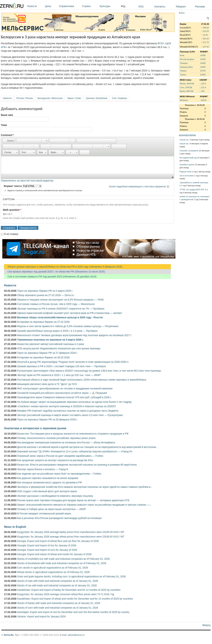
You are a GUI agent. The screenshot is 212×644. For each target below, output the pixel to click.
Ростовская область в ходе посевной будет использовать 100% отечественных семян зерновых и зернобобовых (82, 380)
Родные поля (185, 172)
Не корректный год (188, 158)
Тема (4, 125)
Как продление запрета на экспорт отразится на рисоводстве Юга (55, 460)
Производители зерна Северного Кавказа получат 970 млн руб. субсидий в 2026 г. (64, 397)
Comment (7, 135)
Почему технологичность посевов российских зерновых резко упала (56, 438)
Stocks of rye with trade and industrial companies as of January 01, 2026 (57, 585)
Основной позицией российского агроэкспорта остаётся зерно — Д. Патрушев (62, 393)
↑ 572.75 (205, 42)
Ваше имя (7, 115)
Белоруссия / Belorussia (50, 98)
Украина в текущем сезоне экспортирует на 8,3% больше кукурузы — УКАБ (60, 300)
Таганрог (184, 63)
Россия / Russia (25, 98)
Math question (12, 210)
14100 (203, 59)
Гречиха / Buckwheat (97, 98)
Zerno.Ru (9, 635)
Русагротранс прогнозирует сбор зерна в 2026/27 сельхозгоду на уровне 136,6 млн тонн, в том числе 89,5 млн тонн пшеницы (89, 371)
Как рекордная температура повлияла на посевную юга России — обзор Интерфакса (66, 442)
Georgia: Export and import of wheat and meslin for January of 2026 (54, 554)
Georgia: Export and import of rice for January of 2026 (47, 545)
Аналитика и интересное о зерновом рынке (35, 428)
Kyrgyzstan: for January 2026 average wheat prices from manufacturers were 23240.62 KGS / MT (71, 537)
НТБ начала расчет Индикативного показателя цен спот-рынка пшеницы (59, 348)
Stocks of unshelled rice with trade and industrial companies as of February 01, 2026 (63, 559)
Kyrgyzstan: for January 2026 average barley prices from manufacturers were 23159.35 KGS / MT (71, 532)
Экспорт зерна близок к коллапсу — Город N (43, 469)
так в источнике (187, 176)
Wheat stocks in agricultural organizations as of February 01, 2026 (53, 572)
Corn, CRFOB (186, 87)
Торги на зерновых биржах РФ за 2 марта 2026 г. (45, 291)
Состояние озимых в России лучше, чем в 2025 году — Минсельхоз (56, 304)
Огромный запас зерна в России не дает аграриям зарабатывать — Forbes (60, 456)
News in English (15, 527)
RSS (141, 7)
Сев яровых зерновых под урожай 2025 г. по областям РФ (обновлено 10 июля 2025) (54, 272)
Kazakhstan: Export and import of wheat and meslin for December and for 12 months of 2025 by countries (75, 599)
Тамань (183, 71)
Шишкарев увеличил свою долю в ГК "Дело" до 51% (47, 384)
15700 (203, 71)
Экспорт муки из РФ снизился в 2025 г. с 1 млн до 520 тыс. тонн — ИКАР (59, 375)
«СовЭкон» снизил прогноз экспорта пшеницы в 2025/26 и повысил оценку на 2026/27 (67, 406)
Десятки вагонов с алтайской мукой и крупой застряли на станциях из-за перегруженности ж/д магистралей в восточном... (87, 447)
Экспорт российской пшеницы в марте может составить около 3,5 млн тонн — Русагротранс (70, 415)
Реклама (200, 7)
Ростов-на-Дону (187, 59)
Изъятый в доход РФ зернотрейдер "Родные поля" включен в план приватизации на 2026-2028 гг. (73, 362)
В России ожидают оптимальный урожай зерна (44, 514)
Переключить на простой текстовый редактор (27, 181)
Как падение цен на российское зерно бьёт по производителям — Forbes (59, 474)
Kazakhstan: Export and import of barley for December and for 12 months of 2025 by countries (69, 590)
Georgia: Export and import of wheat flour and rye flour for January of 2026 (58, 541)
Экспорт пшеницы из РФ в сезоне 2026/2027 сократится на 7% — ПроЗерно (61, 309)
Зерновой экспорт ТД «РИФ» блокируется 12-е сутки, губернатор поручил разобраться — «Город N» (75, 451)
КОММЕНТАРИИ (187, 135)
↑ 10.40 (204, 35)
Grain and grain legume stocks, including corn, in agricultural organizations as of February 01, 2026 (71, 576)
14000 (203, 63)
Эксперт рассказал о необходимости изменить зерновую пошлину (55, 496)
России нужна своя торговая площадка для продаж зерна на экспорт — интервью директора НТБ (73, 500)
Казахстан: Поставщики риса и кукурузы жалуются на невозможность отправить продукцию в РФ (73, 434)
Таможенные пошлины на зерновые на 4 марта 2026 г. (50, 340)
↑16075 (203, 100)
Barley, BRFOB (187, 91)
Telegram (181, 7)
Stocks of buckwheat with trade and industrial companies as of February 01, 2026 (62, 563)
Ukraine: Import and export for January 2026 (41, 616)
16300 (203, 67)
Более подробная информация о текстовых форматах (138, 186)
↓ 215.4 (203, 87)
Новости (35, 6)
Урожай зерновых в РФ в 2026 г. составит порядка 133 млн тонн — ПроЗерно (61, 366)
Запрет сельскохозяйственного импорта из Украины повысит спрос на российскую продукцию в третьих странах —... (84, 505)
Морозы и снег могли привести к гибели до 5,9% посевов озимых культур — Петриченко (68, 326)
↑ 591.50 (205, 39)
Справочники (70, 6)
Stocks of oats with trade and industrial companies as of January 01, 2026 (58, 581)
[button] (9, 141)
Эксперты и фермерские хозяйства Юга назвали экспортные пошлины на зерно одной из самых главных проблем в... (85, 487)
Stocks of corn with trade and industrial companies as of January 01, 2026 (58, 608)
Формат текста (13, 186)
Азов (182, 55)
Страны (90, 6)
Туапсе (183, 75)
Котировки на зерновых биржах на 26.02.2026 (43, 357)
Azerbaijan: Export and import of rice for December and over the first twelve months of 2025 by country (73, 612)
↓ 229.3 (203, 84)
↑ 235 (202, 91)
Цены (51, 6)
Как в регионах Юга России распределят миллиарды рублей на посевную (59, 518)
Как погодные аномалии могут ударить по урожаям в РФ (49, 482)
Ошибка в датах (187, 165)
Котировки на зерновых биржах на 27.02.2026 (43, 322)
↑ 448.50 (205, 28)
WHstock (184, 100)
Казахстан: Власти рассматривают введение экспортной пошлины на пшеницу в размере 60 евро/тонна (77, 465)
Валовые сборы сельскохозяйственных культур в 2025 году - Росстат (60, 317)
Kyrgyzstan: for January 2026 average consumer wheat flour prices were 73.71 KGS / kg (66, 594)
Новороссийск (186, 67)
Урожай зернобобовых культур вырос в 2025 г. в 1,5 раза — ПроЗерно (57, 331)
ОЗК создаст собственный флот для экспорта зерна (47, 491)
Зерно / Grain (74, 98)
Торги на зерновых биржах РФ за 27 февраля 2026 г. (47, 353)
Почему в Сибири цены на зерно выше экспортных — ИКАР (51, 509)
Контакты (160, 7)
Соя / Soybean (120, 98)
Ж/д (123, 6)
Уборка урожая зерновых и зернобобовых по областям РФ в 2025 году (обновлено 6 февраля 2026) (63, 267)
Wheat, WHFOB (187, 84)
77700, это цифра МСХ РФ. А (193, 190)
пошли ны (184, 140)
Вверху (207, 625)
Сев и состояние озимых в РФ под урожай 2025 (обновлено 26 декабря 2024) (50, 277)
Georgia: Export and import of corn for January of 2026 (47, 550)
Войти (182, 13)
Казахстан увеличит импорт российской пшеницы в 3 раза (51, 344)
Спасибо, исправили (189, 151)
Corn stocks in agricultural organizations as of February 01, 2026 (53, 568)
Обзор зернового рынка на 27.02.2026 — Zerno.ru (45, 295)
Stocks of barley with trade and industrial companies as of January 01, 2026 (59, 603)
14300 (203, 55)
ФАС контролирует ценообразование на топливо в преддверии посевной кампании (65, 388)
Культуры (109, 6)
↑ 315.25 (205, 31)
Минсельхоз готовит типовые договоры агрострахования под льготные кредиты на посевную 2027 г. (74, 335)
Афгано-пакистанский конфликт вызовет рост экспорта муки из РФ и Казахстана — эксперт (70, 313)
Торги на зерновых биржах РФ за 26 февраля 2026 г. (47, 420)
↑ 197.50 (205, 47)
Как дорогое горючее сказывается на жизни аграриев (48, 478)
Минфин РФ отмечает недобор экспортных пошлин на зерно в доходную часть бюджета (68, 411)
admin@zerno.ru (76, 635)
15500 (203, 75)
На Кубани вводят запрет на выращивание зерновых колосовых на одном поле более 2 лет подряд (74, 402)
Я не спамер (11, 234)
